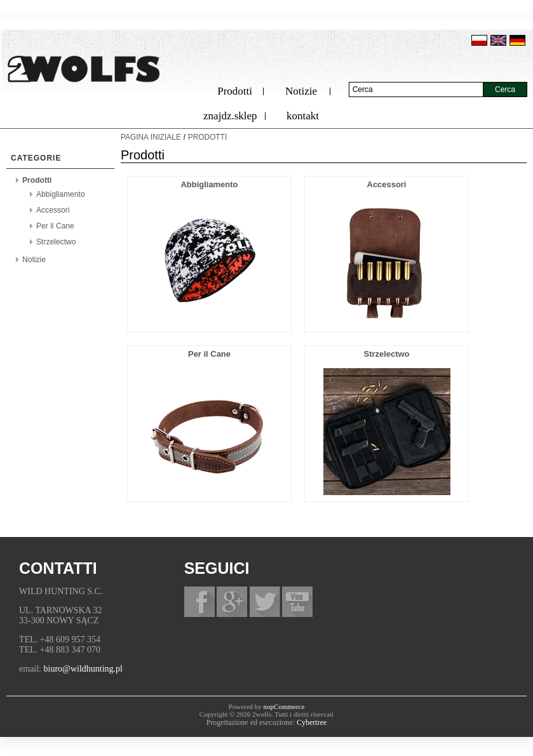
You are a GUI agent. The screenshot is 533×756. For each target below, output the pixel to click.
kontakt (303, 116)
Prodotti (235, 91)
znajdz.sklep (230, 116)
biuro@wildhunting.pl (84, 669)
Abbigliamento (61, 194)
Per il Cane (55, 226)
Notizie (301, 91)
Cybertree (312, 722)
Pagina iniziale (151, 137)
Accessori (53, 210)
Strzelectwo (56, 242)
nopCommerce (284, 706)
